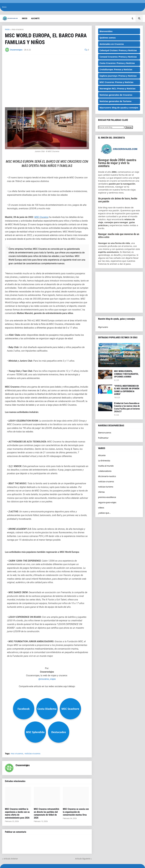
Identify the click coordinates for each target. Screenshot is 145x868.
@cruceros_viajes (47, 679)
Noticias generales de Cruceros (116, 95)
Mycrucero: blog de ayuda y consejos (119, 108)
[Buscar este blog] (111, 127)
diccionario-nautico (107, 476)
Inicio (4, 7)
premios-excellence (107, 497)
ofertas (101, 492)
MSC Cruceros (41, 217)
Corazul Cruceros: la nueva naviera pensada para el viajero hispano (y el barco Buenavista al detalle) (119, 354)
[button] (133, 18)
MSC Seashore (70, 709)
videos (101, 508)
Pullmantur (103, 438)
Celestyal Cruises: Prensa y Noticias (118, 50)
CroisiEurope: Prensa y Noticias (116, 69)
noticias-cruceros (32, 754)
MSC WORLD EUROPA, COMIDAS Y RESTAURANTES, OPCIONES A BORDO (126, 374)
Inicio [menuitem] (25, 18)
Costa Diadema (47, 709)
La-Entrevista (104, 461)
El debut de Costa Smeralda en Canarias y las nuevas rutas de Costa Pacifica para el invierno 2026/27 (127, 407)
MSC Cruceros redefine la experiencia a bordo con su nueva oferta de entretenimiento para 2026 (17, 813)
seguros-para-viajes (107, 502)
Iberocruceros (105, 433)
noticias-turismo (106, 487)
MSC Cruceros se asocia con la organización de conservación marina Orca (76, 812)
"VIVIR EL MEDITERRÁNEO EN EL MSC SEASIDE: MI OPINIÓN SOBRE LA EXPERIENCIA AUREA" (127, 390)
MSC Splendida (35, 732)
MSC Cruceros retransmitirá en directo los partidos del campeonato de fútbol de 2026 (47, 813)
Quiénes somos (108, 38)
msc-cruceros (18, 29)
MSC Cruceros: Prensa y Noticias (116, 82)
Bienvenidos (106, 31)
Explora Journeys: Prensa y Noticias (118, 76)
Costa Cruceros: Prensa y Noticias (117, 63)
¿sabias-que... (104, 513)
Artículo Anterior (11, 859)
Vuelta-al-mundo (106, 466)
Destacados (59, 732)
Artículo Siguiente (83, 859)
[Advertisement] (47, 77)
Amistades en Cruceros (112, 44)
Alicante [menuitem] (35, 18)
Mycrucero (103, 327)
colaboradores (105, 471)
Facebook (24, 709)
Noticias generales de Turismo (115, 101)
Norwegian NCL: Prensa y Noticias (118, 88)
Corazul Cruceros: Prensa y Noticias (118, 57)
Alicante (102, 455)
